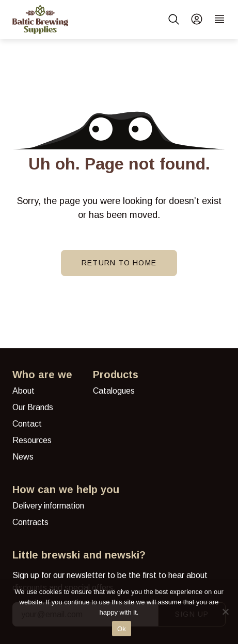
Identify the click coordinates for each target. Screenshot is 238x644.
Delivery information (48, 506)
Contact (27, 424)
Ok (122, 629)
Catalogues (114, 391)
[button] (174, 20)
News (23, 457)
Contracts (30, 522)
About (23, 391)
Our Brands (33, 407)
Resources (32, 440)
